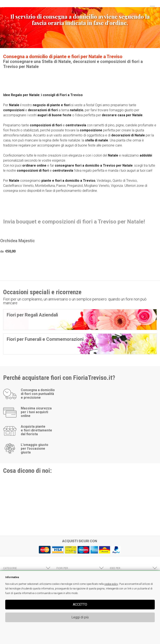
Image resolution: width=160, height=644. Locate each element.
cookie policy (111, 584)
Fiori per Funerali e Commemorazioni (45, 339)
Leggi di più (80, 617)
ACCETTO (80, 604)
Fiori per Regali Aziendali (32, 315)
